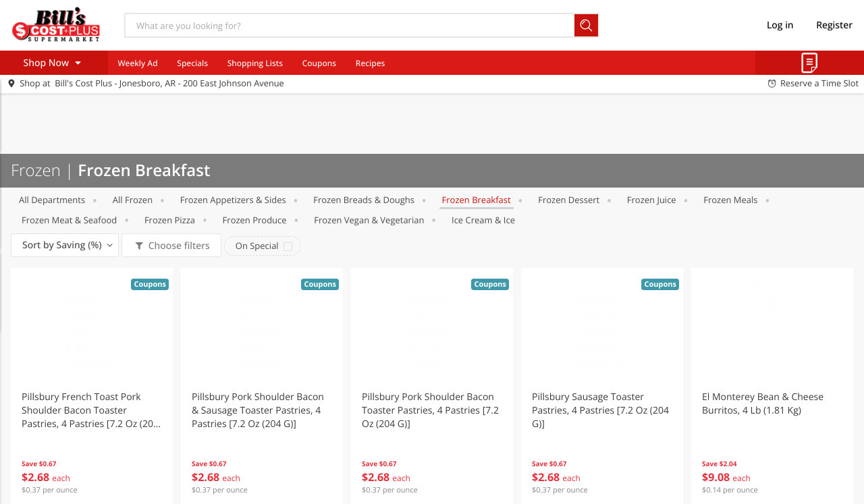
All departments (52, 200)
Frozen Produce (255, 220)
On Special (257, 246)
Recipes (370, 63)
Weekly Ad (137, 63)
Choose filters (178, 246)
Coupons (319, 63)
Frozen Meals (730, 200)
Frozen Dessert (569, 200)
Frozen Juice (652, 200)
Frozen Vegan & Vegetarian (369, 220)
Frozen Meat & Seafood (69, 220)
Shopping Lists (255, 63)
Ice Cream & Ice (483, 220)
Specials (192, 63)
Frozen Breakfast (477, 200)
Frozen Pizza (170, 220)
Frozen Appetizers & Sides (233, 200)
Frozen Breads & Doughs (364, 200)
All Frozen (133, 200)
